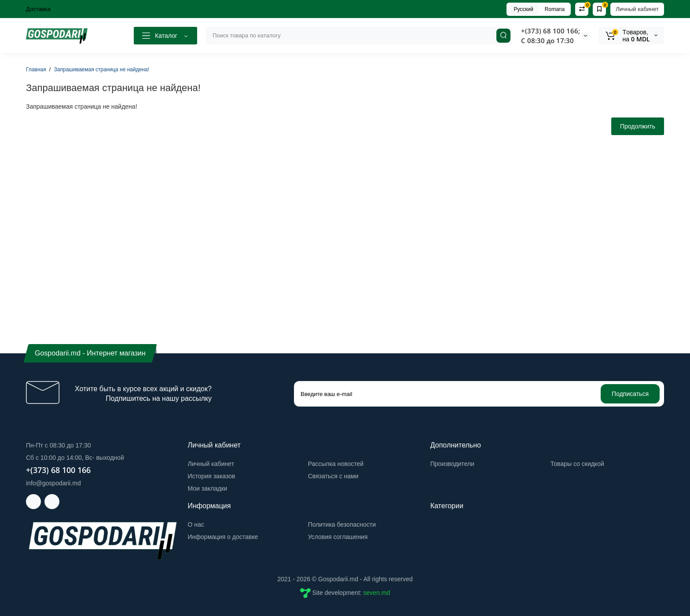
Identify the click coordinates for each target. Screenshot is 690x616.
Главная (36, 70)
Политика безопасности (342, 524)
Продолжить (638, 126)
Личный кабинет (637, 9)
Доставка (38, 9)
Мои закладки (208, 488)
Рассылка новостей (336, 464)
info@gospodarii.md (53, 483)
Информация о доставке (223, 537)
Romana (555, 9)
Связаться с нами (333, 476)
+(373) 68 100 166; (551, 31)
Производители (452, 464)
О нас (196, 524)
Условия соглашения (338, 537)
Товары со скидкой (577, 464)
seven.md (377, 593)
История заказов (212, 476)
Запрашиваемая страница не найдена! (102, 70)
